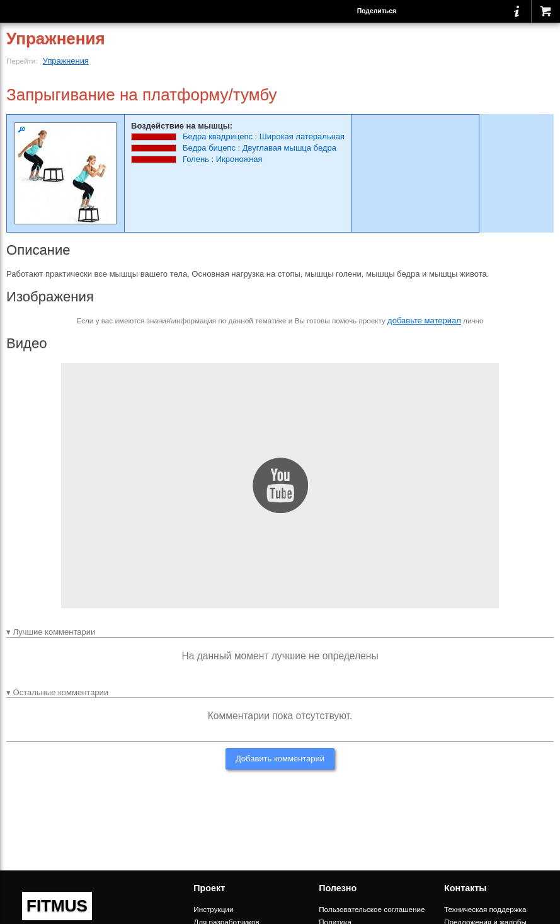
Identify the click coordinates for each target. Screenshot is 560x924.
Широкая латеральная (302, 136)
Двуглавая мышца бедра (289, 148)
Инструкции (213, 909)
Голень (196, 159)
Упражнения (66, 61)
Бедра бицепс (209, 148)
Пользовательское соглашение (372, 909)
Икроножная (239, 159)
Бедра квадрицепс (218, 136)
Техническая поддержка (485, 909)
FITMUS (57, 906)
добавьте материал (424, 321)
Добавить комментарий (280, 759)
